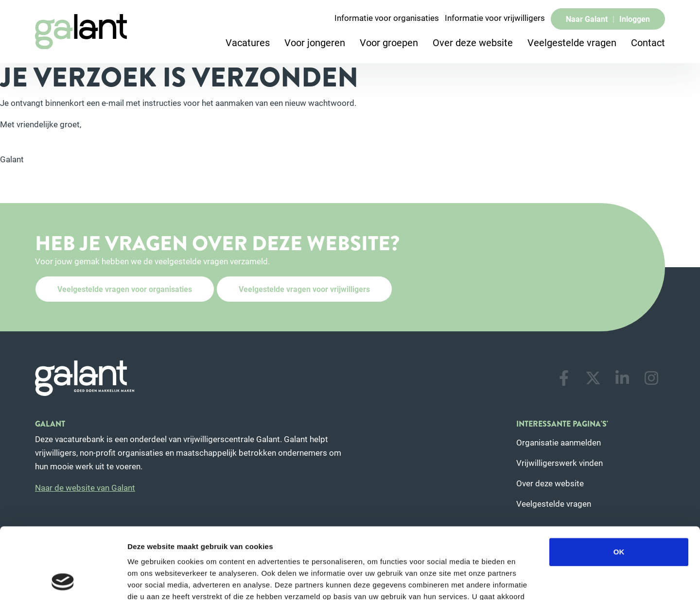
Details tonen (525, 581)
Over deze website (473, 42)
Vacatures (248, 42)
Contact (648, 42)
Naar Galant (587, 19)
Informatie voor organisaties (387, 18)
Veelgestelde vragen (572, 42)
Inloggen (635, 19)
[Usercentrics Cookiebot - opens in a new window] (63, 581)
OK (619, 485)
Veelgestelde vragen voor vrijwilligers (304, 289)
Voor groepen (389, 42)
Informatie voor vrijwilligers (495, 18)
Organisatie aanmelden (559, 442)
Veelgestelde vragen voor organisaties (125, 289)
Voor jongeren (315, 42)
